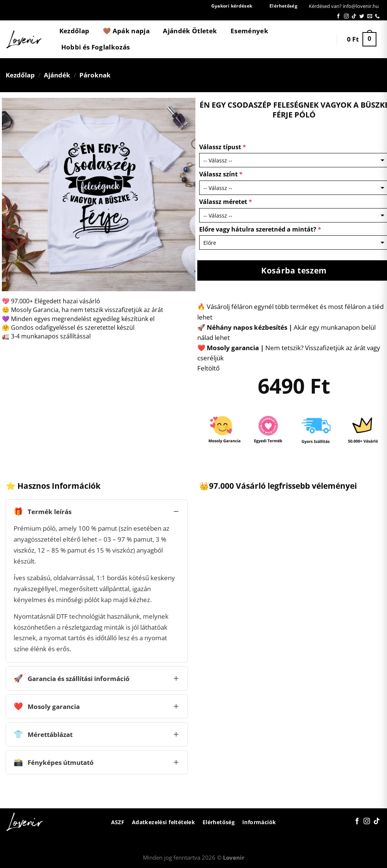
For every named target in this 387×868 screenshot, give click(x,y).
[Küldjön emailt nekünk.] (370, 16)
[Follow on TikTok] (354, 16)
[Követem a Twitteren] (362, 16)
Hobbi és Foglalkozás (96, 47)
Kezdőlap (74, 31)
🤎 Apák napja (126, 31)
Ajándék (57, 75)
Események (249, 31)
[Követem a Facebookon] (338, 16)
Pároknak (95, 75)
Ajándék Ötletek (190, 31)
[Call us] (377, 16)
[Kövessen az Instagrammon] (346, 16)
